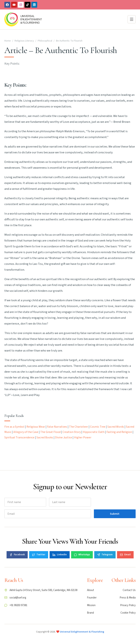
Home (8, 41)
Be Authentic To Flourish (69, 41)
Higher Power (83, 437)
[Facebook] (7, 5)
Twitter (39, 555)
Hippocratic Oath (94, 432)
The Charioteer (79, 427)
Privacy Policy (128, 605)
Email (125, 555)
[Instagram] (21, 5)
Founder (92, 598)
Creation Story (72, 432)
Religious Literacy (24, 41)
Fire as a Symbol (14, 427)
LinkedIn (60, 555)
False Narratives (57, 427)
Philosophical (45, 41)
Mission (91, 605)
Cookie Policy (128, 613)
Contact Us (129, 590)
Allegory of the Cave (26, 432)
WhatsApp (82, 555)
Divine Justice (64, 437)
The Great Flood (50, 432)
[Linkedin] (34, 5)
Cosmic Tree (98, 427)
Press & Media (128, 598)
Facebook (17, 555)
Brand (90, 613)
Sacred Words (116, 427)
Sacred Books (45, 437)
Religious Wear (36, 427)
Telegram (105, 555)
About (91, 590)
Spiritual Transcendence (19, 437)
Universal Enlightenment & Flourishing (82, 632)
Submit (115, 514)
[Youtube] (14, 5)
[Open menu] (132, 19)
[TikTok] (28, 5)
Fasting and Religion (119, 432)
